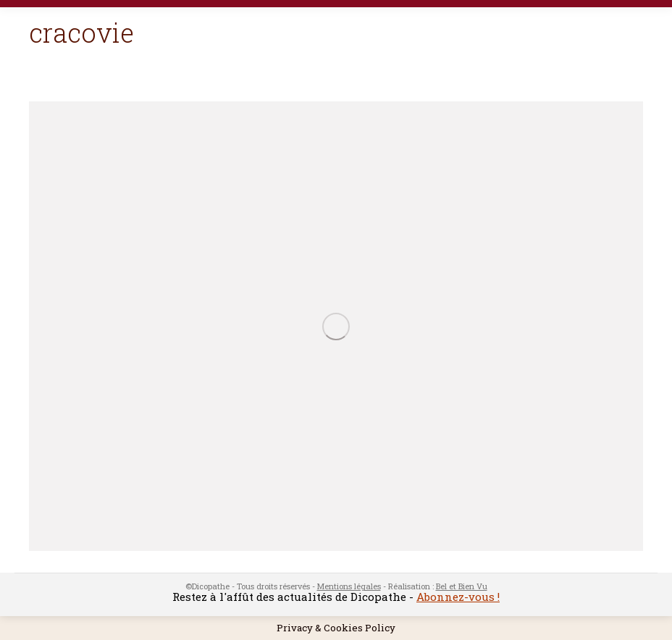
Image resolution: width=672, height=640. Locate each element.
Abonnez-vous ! (458, 597)
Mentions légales (349, 586)
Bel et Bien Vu (462, 586)
